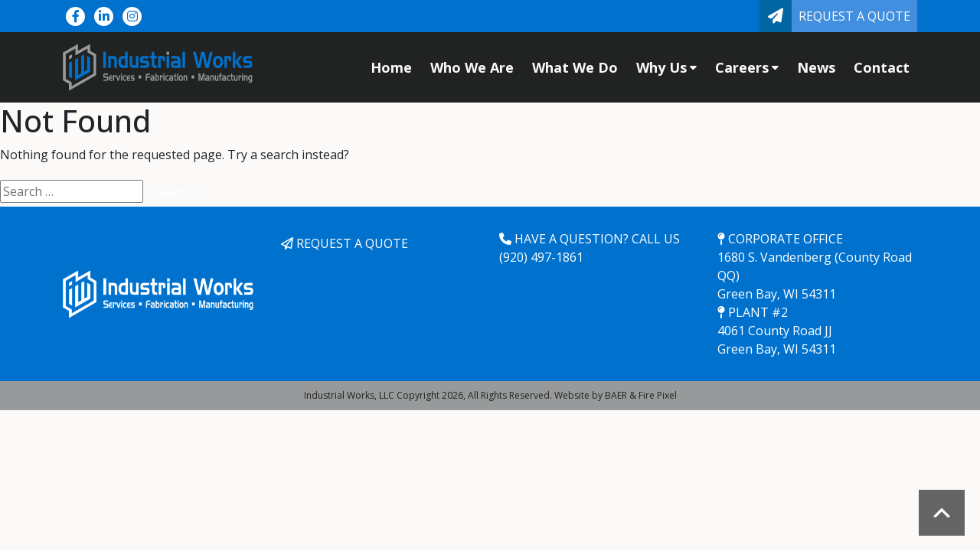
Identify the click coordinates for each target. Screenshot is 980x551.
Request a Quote (854, 16)
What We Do (575, 67)
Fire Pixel (658, 395)
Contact (882, 67)
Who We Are (472, 67)
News (816, 67)
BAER (616, 395)
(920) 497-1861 (541, 257)
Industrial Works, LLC (349, 395)
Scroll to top (942, 513)
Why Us (666, 67)
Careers (747, 67)
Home (391, 67)
